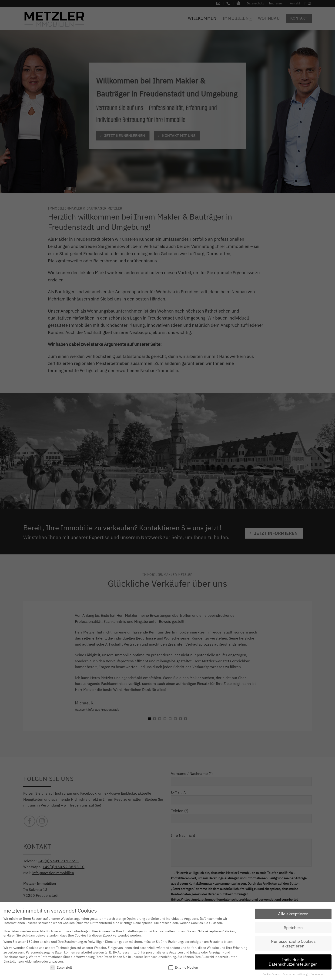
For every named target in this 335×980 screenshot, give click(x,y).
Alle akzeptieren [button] (293, 914)
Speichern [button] (293, 928)
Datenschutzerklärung (160, 957)
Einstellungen (14, 961)
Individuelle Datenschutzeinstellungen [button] (293, 962)
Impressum (317, 974)
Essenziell (61, 967)
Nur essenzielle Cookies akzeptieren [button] (293, 943)
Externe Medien (183, 967)
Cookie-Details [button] (271, 974)
